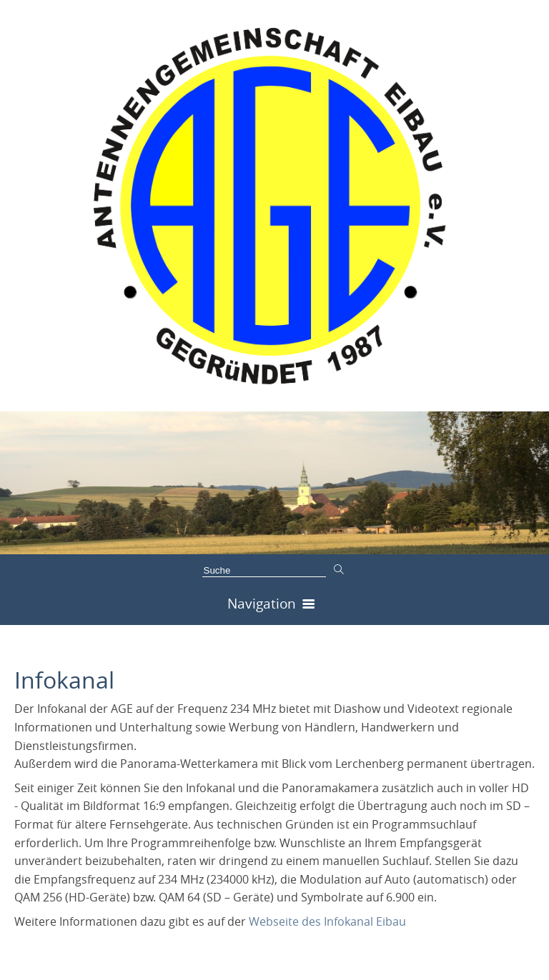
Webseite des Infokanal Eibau (327, 921)
